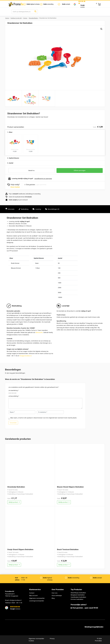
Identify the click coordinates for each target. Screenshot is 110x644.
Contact (32, 593)
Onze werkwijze (57, 595)
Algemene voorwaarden (37, 598)
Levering (37, 209)
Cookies (31, 641)
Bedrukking (24, 209)
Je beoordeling (14, 396)
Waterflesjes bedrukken (78, 593)
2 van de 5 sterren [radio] (10, 393)
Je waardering (13, 390)
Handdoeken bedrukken (78, 597)
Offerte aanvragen (80, 170)
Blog (53, 598)
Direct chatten (15, 187)
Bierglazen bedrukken (78, 595)
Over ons (55, 593)
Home (7, 18)
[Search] (22, 12)
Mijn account (33, 595)
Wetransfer (39, 332)
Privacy (52, 639)
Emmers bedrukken (77, 599)
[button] (101, 29)
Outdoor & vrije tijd (16, 18)
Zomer (25, 18)
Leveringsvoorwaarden (37, 601)
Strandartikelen (33, 18)
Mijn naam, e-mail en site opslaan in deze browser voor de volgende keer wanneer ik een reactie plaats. (44, 418)
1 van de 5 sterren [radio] (9, 393)
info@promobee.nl (25, 356)
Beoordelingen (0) (52, 209)
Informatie (10, 209)
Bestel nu (31, 170)
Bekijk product (14, 502)
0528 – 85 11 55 (17, 603)
